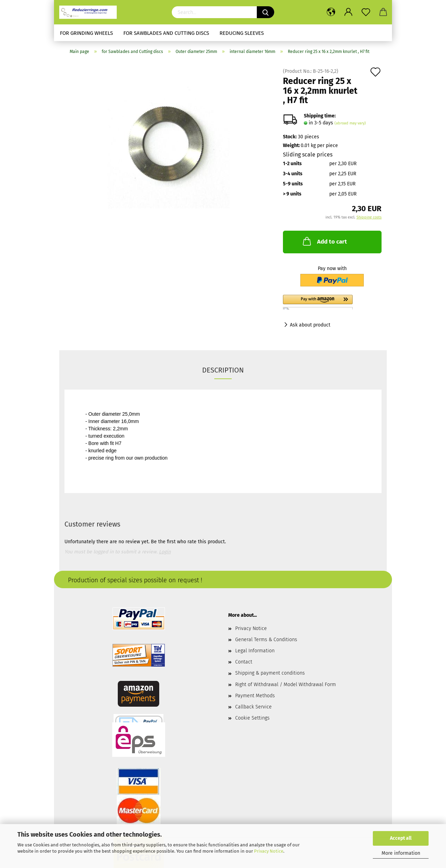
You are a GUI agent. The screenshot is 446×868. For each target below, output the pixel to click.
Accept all (401, 838)
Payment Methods (255, 696)
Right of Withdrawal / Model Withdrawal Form (286, 685)
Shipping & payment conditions (270, 673)
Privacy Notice (269, 851)
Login (165, 552)
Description (223, 370)
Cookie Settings (252, 718)
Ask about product (310, 325)
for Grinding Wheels (86, 33)
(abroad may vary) (350, 123)
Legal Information (255, 651)
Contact (244, 662)
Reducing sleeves (242, 33)
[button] (332, 302)
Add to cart (324, 241)
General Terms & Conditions (266, 640)
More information (401, 853)
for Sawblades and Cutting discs (166, 33)
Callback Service (253, 707)
